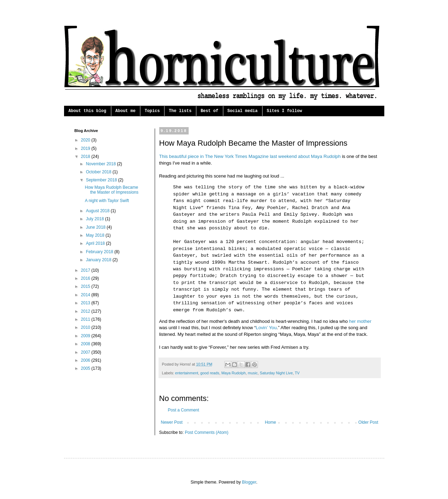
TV (297, 373)
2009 (86, 336)
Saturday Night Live (276, 373)
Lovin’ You (266, 328)
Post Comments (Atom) (207, 432)
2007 (86, 352)
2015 (86, 286)
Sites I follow (284, 111)
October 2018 (99, 172)
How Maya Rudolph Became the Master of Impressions (111, 190)
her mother (360, 321)
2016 (86, 278)
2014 (86, 295)
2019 (86, 148)
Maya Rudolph (233, 373)
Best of (209, 111)
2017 (86, 270)
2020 (86, 140)
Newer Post (172, 422)
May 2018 (96, 235)
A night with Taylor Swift (107, 201)
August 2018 (98, 211)
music (253, 373)
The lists (180, 111)
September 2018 (102, 180)
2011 (86, 319)
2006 (86, 360)
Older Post (368, 422)
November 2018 (101, 164)
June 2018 (96, 227)
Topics (152, 111)
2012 (86, 311)
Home (271, 422)
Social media (243, 111)
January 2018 (99, 260)
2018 (86, 157)
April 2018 (96, 243)
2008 (86, 344)
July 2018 (95, 219)
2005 (86, 368)
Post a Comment (184, 410)
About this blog (87, 111)
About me (126, 111)
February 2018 (100, 252)
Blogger (249, 482)
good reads (210, 373)
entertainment (187, 373)
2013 (86, 303)
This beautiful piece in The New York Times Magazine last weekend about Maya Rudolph (250, 156)
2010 (86, 327)
